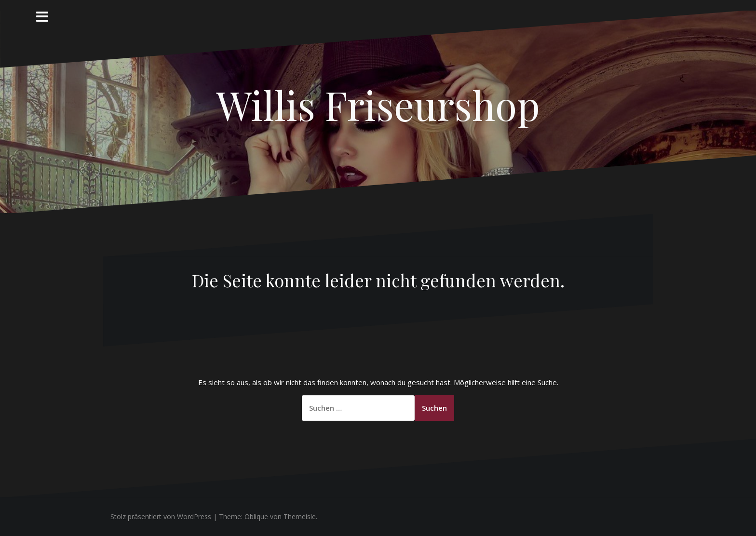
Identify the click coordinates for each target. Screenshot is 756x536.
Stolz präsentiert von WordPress (161, 516)
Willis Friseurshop (378, 105)
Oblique (256, 516)
